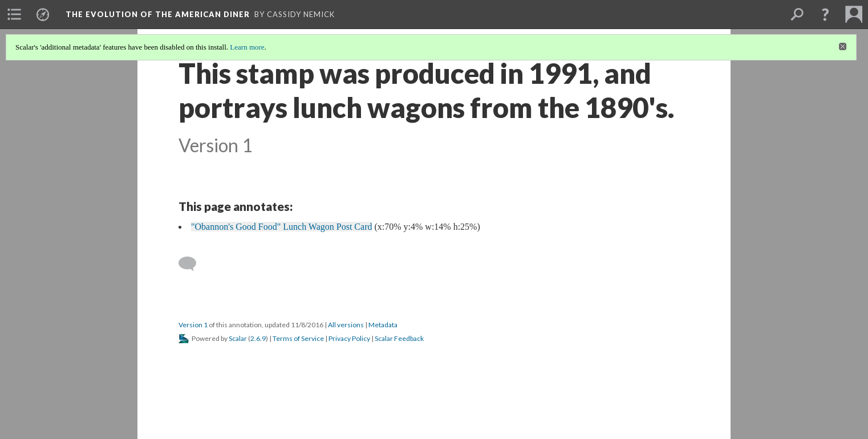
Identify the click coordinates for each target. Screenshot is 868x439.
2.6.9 (258, 338)
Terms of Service (298, 338)
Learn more (247, 47)
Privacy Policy (349, 338)
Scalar (238, 338)
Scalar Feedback (399, 338)
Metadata (383, 325)
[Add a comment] (192, 264)
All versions (346, 325)
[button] (825, 14)
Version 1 (193, 325)
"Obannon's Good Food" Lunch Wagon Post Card (281, 227)
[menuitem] (14, 14)
